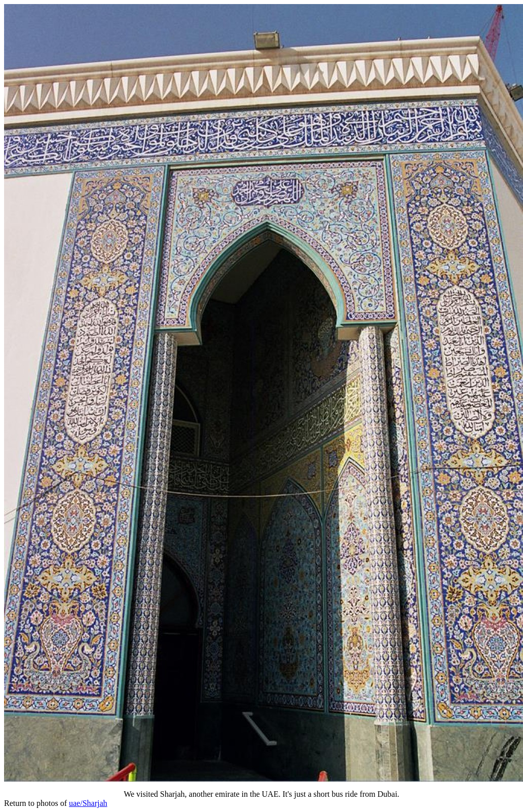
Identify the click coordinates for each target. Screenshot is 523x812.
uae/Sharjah (88, 803)
